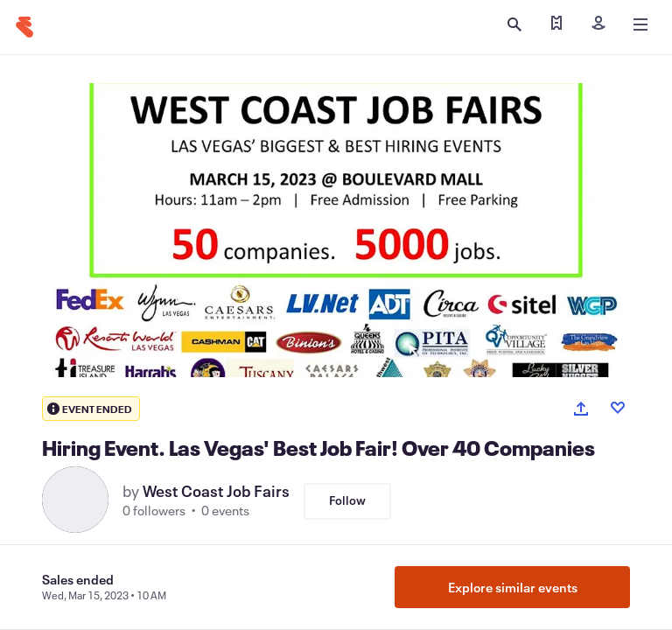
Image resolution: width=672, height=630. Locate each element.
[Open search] (514, 24)
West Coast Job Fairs (216, 491)
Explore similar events (513, 587)
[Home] (24, 27)
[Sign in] (598, 24)
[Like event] (618, 408)
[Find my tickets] (556, 24)
